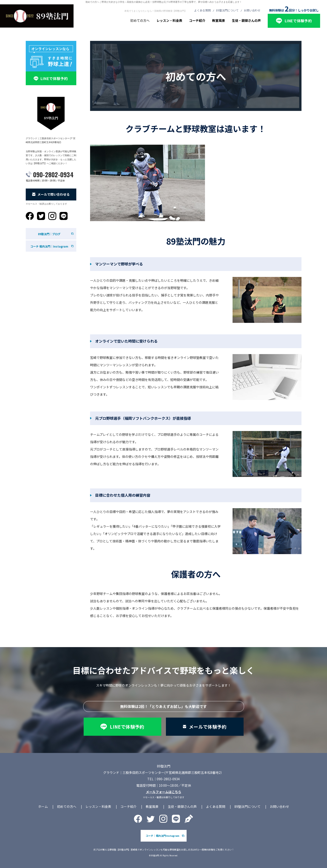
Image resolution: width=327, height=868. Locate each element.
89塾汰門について (227, 10)
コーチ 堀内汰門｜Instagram (49, 246)
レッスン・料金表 (169, 20)
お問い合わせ (252, 10)
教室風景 (219, 20)
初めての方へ (140, 20)
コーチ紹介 (197, 20)
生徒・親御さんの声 (246, 20)
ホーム (43, 806)
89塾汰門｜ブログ (49, 234)
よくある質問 (202, 10)
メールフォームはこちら (164, 792)
